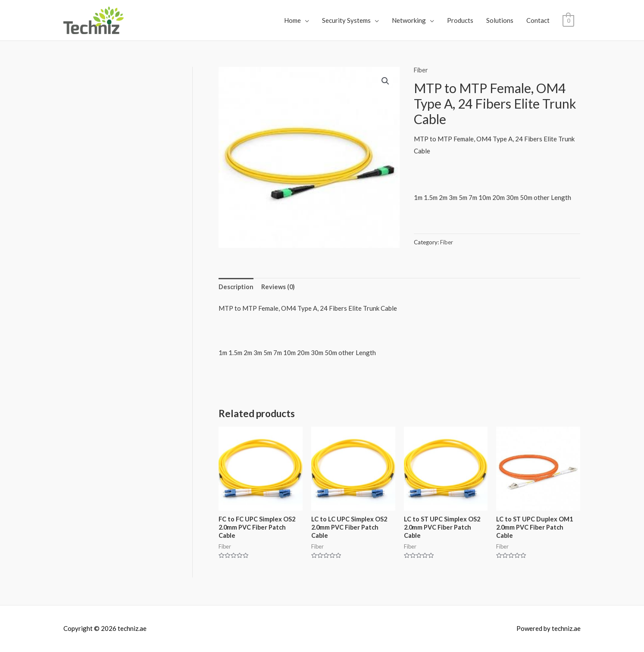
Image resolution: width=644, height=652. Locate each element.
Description (236, 287)
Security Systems (346, 20)
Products (460, 20)
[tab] (236, 287)
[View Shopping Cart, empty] (568, 20)
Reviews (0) (279, 287)
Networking (409, 20)
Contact (538, 20)
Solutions (500, 20)
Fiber (421, 70)
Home (292, 20)
